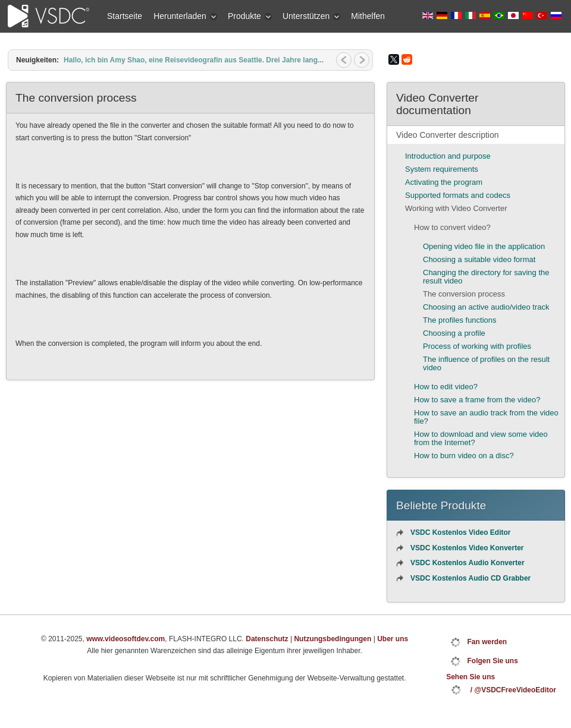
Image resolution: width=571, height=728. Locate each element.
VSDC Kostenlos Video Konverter (467, 548)
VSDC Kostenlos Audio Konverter (468, 563)
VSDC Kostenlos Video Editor (460, 532)
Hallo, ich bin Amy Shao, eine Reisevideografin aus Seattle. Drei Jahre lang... (194, 60)
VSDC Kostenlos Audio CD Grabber (470, 578)
